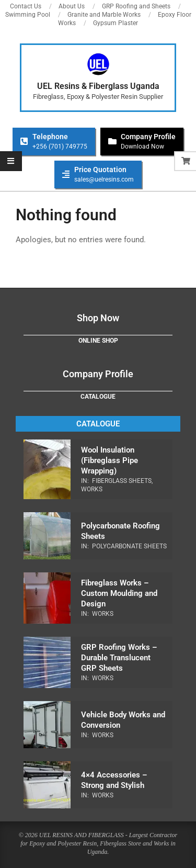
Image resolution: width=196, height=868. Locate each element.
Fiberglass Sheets (122, 481)
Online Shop (98, 341)
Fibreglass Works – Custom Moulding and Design (119, 593)
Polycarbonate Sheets (129, 546)
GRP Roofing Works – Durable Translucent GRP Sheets (119, 658)
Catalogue (98, 397)
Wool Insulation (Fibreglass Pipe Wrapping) (109, 460)
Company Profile (98, 374)
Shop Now (98, 318)
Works (92, 489)
